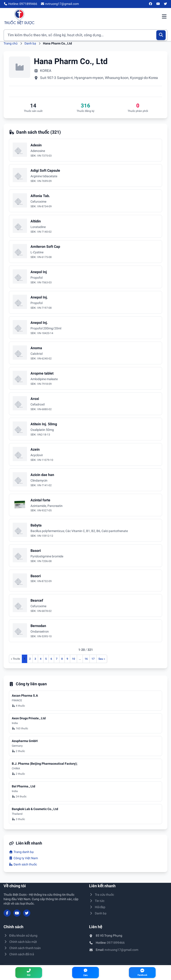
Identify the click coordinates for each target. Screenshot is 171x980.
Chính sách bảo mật (20, 942)
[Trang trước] (15, 659)
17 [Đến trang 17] (93, 659)
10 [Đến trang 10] (73, 659)
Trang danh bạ (21, 852)
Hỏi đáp (97, 907)
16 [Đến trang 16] (86, 659)
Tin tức (97, 901)
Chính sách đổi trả (19, 954)
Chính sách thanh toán (22, 948)
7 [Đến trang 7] (57, 659)
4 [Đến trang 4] (41, 659)
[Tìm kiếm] (161, 35)
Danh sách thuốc (23, 864)
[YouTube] (158, 4)
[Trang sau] (102, 659)
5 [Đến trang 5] (46, 659)
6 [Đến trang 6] (51, 659)
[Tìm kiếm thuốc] (85, 35)
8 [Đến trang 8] (62, 659)
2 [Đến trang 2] (30, 659)
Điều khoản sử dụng (20, 936)
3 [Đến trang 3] (35, 659)
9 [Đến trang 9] (67, 659)
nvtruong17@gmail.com (121, 950)
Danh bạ (30, 43)
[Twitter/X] (166, 4)
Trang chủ (11, 43)
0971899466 (116, 943)
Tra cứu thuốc (102, 895)
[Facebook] (151, 4)
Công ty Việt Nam (23, 858)
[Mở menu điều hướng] (164, 17)
